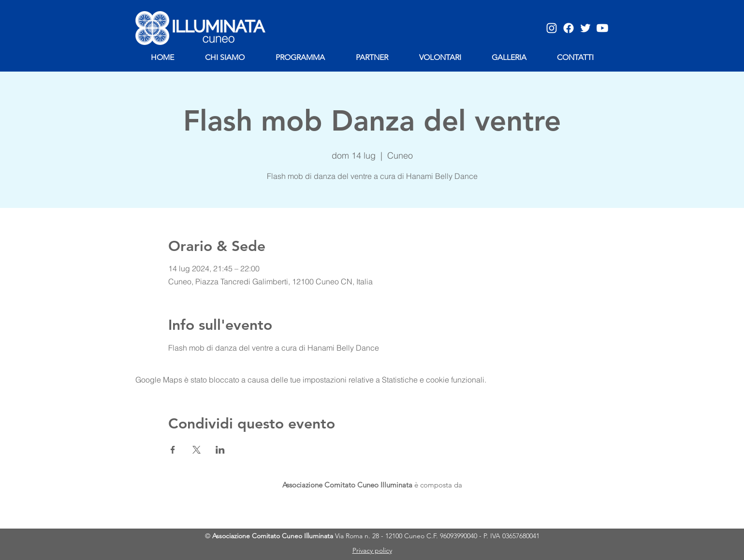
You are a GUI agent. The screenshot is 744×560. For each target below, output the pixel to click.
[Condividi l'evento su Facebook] (173, 450)
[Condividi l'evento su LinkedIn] (220, 450)
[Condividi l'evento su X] (197, 450)
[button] (509, 57)
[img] (269, 506)
